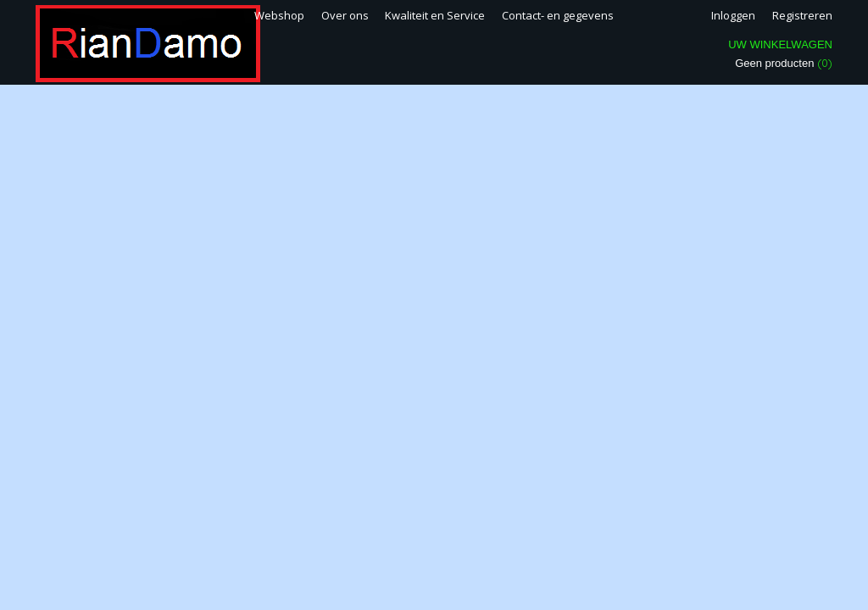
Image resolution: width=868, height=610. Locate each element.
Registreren (802, 15)
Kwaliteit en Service (435, 15)
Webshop (279, 15)
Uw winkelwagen (780, 44)
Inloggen (733, 15)
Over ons (345, 15)
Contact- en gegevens (558, 15)
